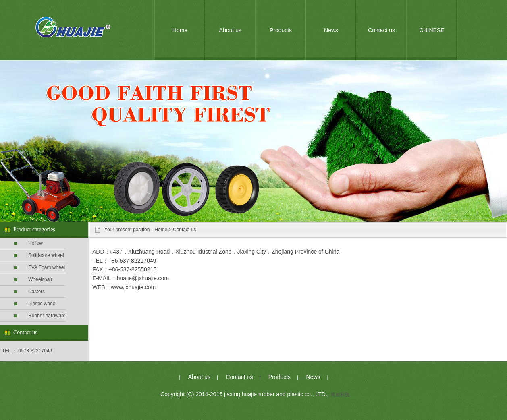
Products (281, 30)
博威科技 (340, 395)
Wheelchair (40, 279)
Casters (36, 292)
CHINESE (432, 30)
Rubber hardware (47, 316)
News (331, 30)
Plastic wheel (42, 304)
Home (180, 30)
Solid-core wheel (46, 255)
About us (230, 30)
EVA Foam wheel (47, 267)
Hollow (35, 243)
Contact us (381, 30)
